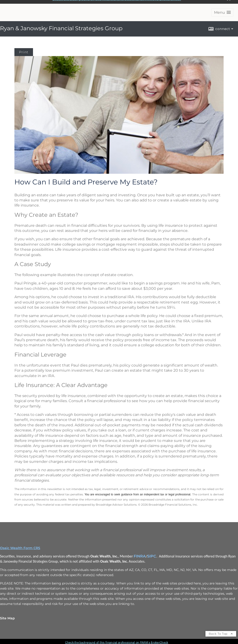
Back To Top (221, 631)
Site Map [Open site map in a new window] (7, 615)
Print (24, 49)
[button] (222, 9)
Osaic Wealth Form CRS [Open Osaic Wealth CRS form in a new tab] (20, 545)
